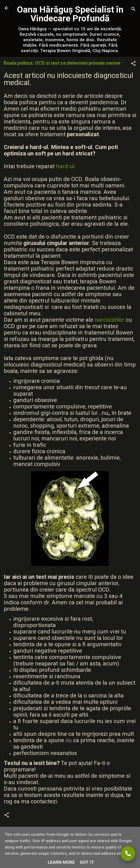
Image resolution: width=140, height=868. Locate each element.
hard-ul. (66, 166)
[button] (133, 64)
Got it (87, 862)
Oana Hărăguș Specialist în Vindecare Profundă (70, 14)
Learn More (61, 862)
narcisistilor (109, 320)
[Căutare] (133, 10)
